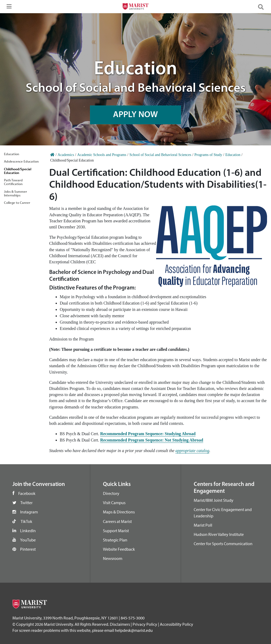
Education (12, 154)
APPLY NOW (135, 115)
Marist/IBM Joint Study (214, 500)
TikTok (26, 521)
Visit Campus (114, 503)
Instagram (29, 512)
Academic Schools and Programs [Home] (102, 155)
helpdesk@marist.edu (134, 630)
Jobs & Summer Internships (15, 193)
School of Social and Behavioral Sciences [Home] (160, 155)
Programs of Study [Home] (208, 155)
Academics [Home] (66, 155)
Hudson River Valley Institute (219, 534)
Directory (111, 493)
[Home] (52, 155)
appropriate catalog (192, 451)
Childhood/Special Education (18, 171)
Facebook (27, 493)
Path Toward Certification (13, 182)
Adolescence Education (21, 161)
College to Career (17, 203)
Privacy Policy (145, 624)
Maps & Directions (119, 512)
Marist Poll (203, 525)
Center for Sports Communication (223, 544)
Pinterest (28, 549)
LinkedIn (28, 531)
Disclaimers (120, 624)
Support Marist (116, 531)
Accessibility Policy (177, 624)
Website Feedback (119, 549)
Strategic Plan (115, 540)
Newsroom (113, 558)
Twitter (26, 503)
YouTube (28, 540)
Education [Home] (233, 155)
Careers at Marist (117, 521)
